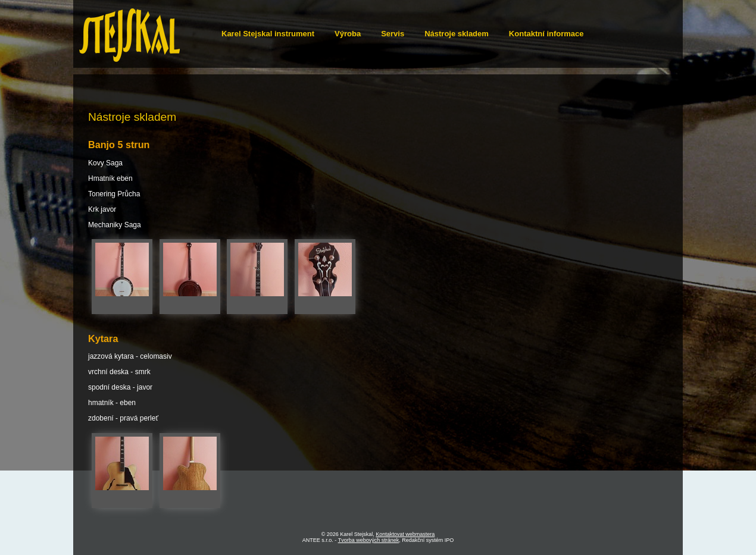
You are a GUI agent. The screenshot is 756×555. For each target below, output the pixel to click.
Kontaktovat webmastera (405, 534)
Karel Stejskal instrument (268, 34)
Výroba (348, 34)
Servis (393, 34)
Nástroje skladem (457, 34)
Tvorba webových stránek (369, 540)
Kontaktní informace (546, 34)
